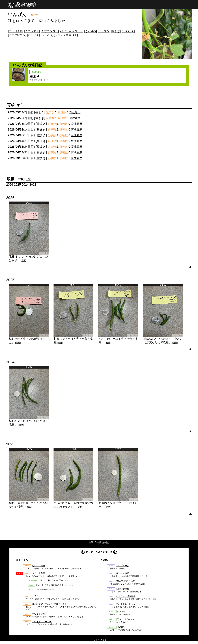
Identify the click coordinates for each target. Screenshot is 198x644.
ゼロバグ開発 (39, 567)
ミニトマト (32, 31)
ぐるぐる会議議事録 (126, 598)
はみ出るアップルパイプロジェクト (49, 606)
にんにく (33, 35)
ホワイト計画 (39, 616)
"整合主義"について (125, 582)
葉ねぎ (116, 31)
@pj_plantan (41, 591)
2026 (10, 185)
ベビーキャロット (71, 31)
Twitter (120, 629)
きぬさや (90, 31)
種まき (35, 77)
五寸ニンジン (50, 31)
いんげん (128, 31)
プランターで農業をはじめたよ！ (49, 586)
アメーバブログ (125, 622)
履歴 (24, 261)
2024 (25, 185)
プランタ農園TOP (66, 35)
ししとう (47, 35)
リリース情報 (123, 574)
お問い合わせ (123, 590)
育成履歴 (75, 113)
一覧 (28, 180)
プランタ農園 (39, 574)
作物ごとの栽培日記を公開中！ (52, 582)
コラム (35, 598)
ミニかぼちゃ (17, 35)
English (105, 543)
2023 (33, 185)
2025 (17, 185)
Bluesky (121, 614)
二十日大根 (16, 31)
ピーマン (104, 31)
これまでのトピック (126, 606)
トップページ (123, 567)
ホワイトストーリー (42, 624)
